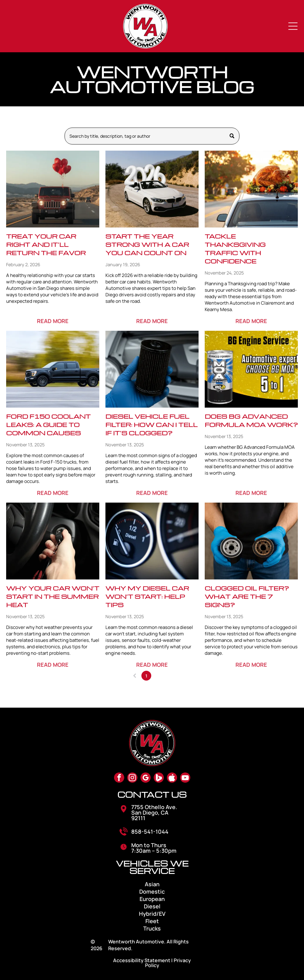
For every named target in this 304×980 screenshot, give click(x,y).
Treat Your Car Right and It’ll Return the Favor (46, 244)
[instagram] (132, 778)
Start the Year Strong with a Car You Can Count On (147, 244)
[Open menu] (293, 26)
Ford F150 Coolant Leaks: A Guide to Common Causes (48, 425)
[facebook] (119, 778)
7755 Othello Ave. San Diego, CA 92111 (154, 812)
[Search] (152, 136)
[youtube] (185, 778)
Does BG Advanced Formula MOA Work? (251, 420)
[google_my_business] (146, 778)
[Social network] (159, 778)
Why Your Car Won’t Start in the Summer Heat (53, 596)
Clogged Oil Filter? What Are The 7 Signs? (247, 596)
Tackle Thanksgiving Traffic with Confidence (235, 249)
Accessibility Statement (142, 960)
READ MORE (53, 321)
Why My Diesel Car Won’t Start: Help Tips (147, 596)
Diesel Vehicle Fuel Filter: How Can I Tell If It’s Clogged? (152, 425)
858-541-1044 (150, 832)
